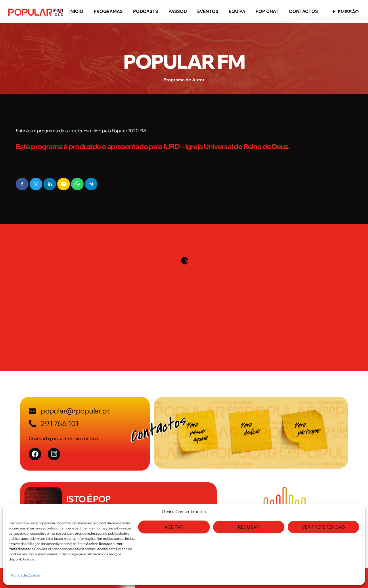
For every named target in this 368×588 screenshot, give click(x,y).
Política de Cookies (26, 575)
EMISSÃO (345, 12)
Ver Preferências (323, 527)
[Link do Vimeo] (36, 11)
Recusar (249, 527)
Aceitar (174, 527)
